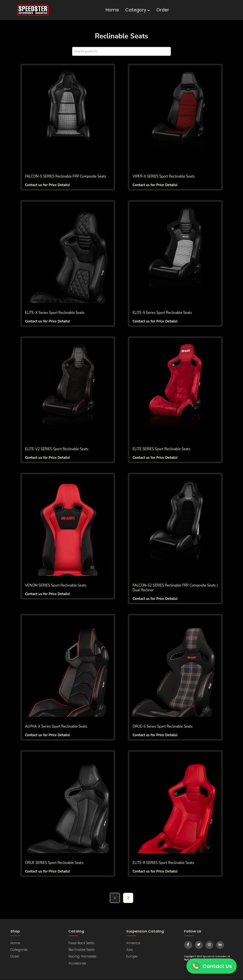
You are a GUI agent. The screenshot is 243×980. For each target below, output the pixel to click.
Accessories (77, 964)
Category (138, 10)
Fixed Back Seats (81, 943)
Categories (19, 950)
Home (112, 10)
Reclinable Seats (81, 950)
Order (163, 10)
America (133, 943)
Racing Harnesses (82, 957)
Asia (130, 950)
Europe (132, 957)
